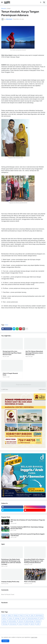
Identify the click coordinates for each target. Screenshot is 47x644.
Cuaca (20, 624)
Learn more (34, 637)
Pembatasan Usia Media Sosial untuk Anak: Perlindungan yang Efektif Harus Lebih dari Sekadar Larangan (11, 562)
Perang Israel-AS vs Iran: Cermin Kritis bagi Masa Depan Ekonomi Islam (12, 353)
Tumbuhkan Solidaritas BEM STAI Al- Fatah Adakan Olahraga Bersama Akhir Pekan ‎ (27, 528)
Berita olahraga (29, 621)
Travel (27, 615)
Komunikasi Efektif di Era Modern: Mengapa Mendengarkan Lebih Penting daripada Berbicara (34, 561)
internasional (13, 624)
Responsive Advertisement (23, 385)
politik (38, 624)
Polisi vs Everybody (30, 582)
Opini (32, 615)
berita (4, 615)
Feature (10, 618)
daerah (32, 624)
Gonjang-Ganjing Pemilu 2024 (10, 582)
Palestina (38, 621)
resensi (23, 618)
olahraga (17, 618)
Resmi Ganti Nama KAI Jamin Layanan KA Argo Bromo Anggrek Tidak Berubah (27, 535)
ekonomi (21, 621)
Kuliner (4, 618)
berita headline (12, 621)
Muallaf (26, 624)
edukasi (4, 621)
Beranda (4, 8)
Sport (21, 615)
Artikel (9, 8)
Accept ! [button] (5, 641)
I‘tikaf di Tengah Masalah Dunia (10, 374)
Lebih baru (5, 389)
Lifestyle (16, 615)
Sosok (41, 618)
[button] (2, 2)
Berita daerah (39, 615)
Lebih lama (42, 389)
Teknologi (5, 624)
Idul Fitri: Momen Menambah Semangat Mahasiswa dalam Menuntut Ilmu (34, 353)
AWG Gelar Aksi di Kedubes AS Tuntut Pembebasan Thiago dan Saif (28, 521)
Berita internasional (33, 618)
